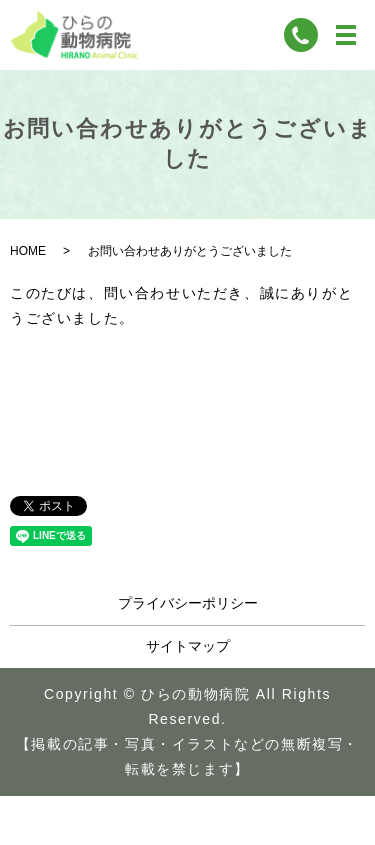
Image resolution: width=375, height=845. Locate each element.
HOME (28, 251)
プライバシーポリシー (188, 603)
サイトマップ (188, 646)
